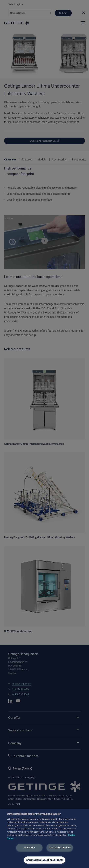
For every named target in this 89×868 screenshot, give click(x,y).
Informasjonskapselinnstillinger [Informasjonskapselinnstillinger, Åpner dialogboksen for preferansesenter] (44, 860)
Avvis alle (29, 848)
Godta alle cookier (60, 848)
